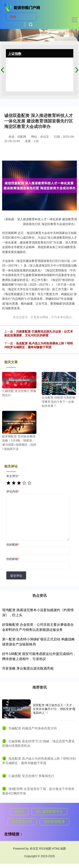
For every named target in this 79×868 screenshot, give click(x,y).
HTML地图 (59, 849)
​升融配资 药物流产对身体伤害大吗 (33, 728)
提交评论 (16, 576)
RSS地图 (45, 849)
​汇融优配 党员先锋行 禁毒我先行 (31, 776)
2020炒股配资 (55, 822)
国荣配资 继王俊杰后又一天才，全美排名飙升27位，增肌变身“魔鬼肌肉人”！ (54, 709)
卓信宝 (19, 811)
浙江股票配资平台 (49, 811)
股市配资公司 (22, 822)
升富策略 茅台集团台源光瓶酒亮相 (28, 668)
